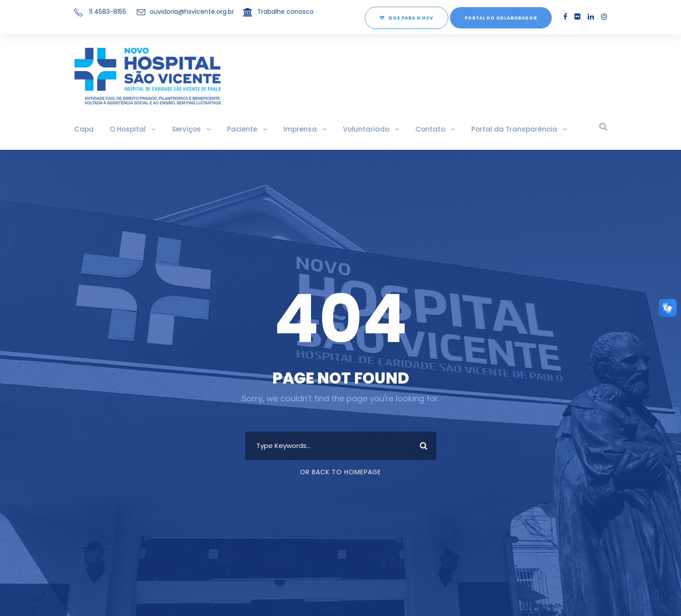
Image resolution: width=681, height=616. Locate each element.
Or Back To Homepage (340, 472)
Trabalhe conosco (287, 12)
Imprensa (295, 129)
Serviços (183, 129)
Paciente (239, 129)
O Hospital (126, 129)
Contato (422, 129)
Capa (84, 129)
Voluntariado (360, 129)
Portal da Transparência (502, 129)
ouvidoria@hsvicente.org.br (193, 12)
